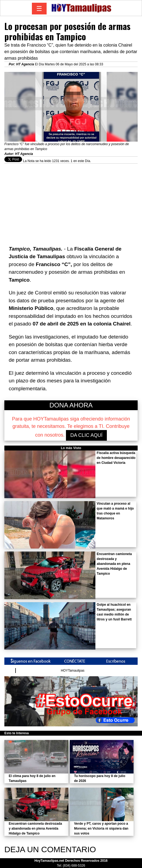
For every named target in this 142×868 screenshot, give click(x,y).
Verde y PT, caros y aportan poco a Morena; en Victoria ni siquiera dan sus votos (101, 829)
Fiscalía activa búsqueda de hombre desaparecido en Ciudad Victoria (116, 458)
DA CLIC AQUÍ (86, 435)
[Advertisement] (71, 202)
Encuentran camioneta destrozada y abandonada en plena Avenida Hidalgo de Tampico (114, 564)
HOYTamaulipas (73, 671)
